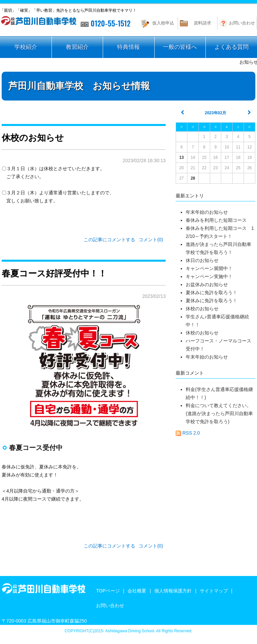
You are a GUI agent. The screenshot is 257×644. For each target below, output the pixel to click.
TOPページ (108, 591)
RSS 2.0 (188, 433)
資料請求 (202, 23)
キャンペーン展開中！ (209, 268)
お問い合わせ (242, 23)
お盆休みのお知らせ (207, 284)
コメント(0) (151, 240)
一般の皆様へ (180, 47)
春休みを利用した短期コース (216, 220)
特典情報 (128, 47)
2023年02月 (216, 113)
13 (182, 157)
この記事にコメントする (109, 240)
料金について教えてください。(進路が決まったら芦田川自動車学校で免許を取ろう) (219, 413)
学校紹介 (26, 47)
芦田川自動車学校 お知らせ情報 (79, 86)
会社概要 (137, 591)
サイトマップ (214, 591)
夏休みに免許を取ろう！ (211, 293)
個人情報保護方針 (173, 591)
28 (193, 178)
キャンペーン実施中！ (209, 276)
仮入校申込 (163, 23)
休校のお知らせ (202, 309)
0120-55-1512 (106, 23)
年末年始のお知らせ (207, 212)
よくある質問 (232, 47)
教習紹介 (77, 47)
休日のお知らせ (202, 260)
